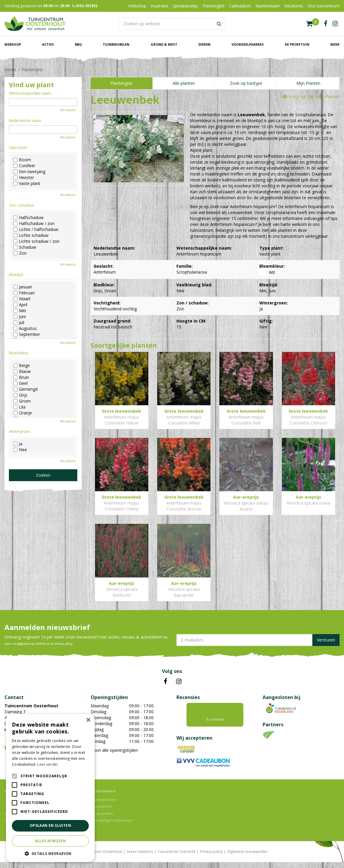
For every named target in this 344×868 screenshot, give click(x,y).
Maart (22, 299)
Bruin (21, 377)
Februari (24, 293)
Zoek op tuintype (246, 83)
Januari (23, 287)
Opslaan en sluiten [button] (50, 825)
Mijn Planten (308, 83)
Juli (19, 323)
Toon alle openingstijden (114, 750)
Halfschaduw (28, 218)
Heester (24, 178)
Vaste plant (27, 184)
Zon (20, 253)
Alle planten (184, 83)
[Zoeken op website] (172, 24)
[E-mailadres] (258, 640)
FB (165, 682)
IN (179, 682)
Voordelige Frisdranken (112, 826)
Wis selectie (68, 110)
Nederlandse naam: (25, 121)
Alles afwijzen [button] (50, 841)
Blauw (22, 371)
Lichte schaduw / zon (36, 241)
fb (326, 24)
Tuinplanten (101, 812)
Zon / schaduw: (22, 205)
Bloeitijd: (16, 275)
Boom (22, 160)
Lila (19, 407)
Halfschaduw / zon (34, 224)
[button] (50, 853)
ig (335, 24)
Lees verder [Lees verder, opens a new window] (48, 764)
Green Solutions (140, 857)
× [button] (88, 720)
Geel (20, 383)
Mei (20, 311)
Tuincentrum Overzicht (176, 857)
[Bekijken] (313, 24)
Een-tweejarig (29, 172)
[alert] (50, 788)
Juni (20, 317)
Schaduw (25, 247)
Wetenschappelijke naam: (30, 93)
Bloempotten (102, 819)
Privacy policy (211, 857)
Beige (22, 366)
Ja (18, 444)
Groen (22, 401)
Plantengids (122, 83)
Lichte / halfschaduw (36, 229)
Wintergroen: (20, 431)
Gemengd (25, 389)
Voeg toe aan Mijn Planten (314, 96)
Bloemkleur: (19, 353)
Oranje (23, 413)
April (20, 305)
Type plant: (18, 147)
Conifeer (24, 166)
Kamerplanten (103, 805)
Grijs (20, 395)
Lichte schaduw (31, 235)
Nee (20, 450)
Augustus (25, 328)
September (27, 334)
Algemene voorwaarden (247, 857)
